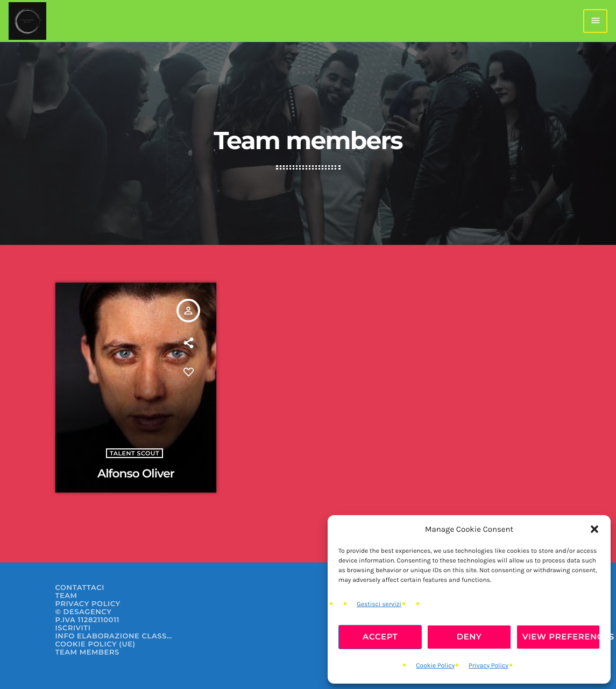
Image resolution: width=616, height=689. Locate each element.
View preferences (561, 637)
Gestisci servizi (379, 604)
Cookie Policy (435, 666)
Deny (469, 637)
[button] (594, 529)
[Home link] (27, 21)
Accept (380, 637)
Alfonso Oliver (136, 474)
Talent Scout (134, 453)
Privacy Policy (488, 666)
